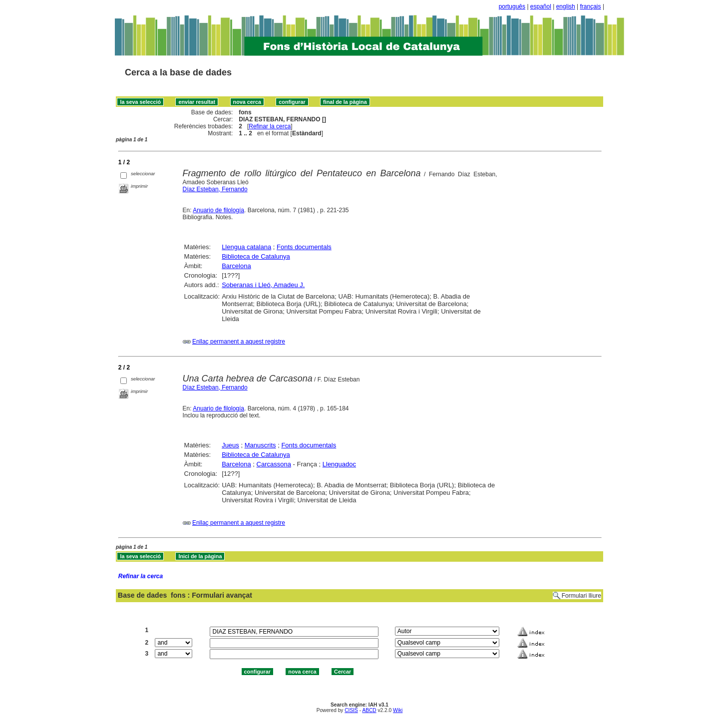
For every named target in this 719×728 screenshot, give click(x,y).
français (591, 6)
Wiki (398, 710)
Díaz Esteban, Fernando (215, 189)
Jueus (230, 445)
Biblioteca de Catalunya (256, 256)
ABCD (369, 710)
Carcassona (274, 464)
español (541, 6)
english (566, 6)
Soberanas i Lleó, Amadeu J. (263, 285)
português (512, 6)
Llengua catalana (246, 247)
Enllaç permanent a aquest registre (239, 342)
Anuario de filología (218, 210)
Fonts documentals (304, 247)
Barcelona (236, 266)
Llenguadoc (339, 464)
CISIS (351, 710)
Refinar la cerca (270, 126)
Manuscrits (260, 445)
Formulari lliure (581, 596)
